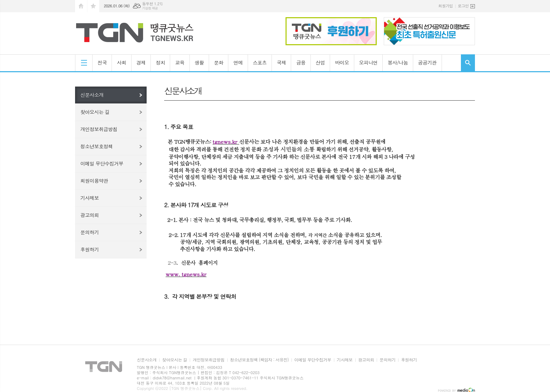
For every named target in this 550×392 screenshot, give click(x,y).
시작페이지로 (81, 6)
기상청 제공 (150, 8)
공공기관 (427, 62)
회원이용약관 (94, 181)
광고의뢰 (90, 215)
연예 (238, 62)
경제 (141, 62)
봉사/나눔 (398, 62)
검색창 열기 (468, 63)
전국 (102, 62)
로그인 (463, 6)
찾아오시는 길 (95, 112)
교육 (180, 62)
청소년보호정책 (96, 146)
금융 (301, 62)
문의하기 (90, 232)
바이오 (342, 62)
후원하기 (90, 249)
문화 (219, 62)
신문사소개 (92, 95)
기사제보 (90, 198)
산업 (320, 62)
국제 (281, 62)
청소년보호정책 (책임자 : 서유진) (259, 360)
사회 (121, 62)
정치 (160, 62)
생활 (199, 62)
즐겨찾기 (93, 6)
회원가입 (446, 6)
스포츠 (260, 62)
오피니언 (368, 62)
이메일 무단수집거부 (102, 163)
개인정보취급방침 (99, 129)
